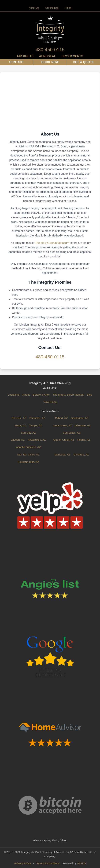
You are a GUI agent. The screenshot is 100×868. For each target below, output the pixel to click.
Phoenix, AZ (19, 418)
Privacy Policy (23, 863)
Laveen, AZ (18, 440)
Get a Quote (83, 62)
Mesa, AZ (20, 425)
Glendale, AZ (83, 425)
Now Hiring (50, 402)
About (26, 395)
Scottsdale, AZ (80, 418)
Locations (14, 395)
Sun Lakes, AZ (72, 433)
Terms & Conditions (48, 863)
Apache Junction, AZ (28, 447)
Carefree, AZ (81, 455)
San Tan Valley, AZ (28, 455)
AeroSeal (48, 56)
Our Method (52, 8)
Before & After (41, 395)
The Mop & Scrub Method (68, 395)
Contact (17, 62)
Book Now (50, 62)
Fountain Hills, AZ (28, 462)
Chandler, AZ (37, 418)
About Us (34, 8)
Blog (89, 395)
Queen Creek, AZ (64, 440)
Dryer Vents (72, 56)
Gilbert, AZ (61, 418)
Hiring (68, 8)
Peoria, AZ (84, 440)
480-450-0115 (50, 50)
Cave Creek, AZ (62, 425)
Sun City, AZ (28, 433)
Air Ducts (25, 56)
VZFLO (81, 863)
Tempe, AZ (36, 425)
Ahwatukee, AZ (37, 440)
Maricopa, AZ (62, 455)
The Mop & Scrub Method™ (52, 243)
